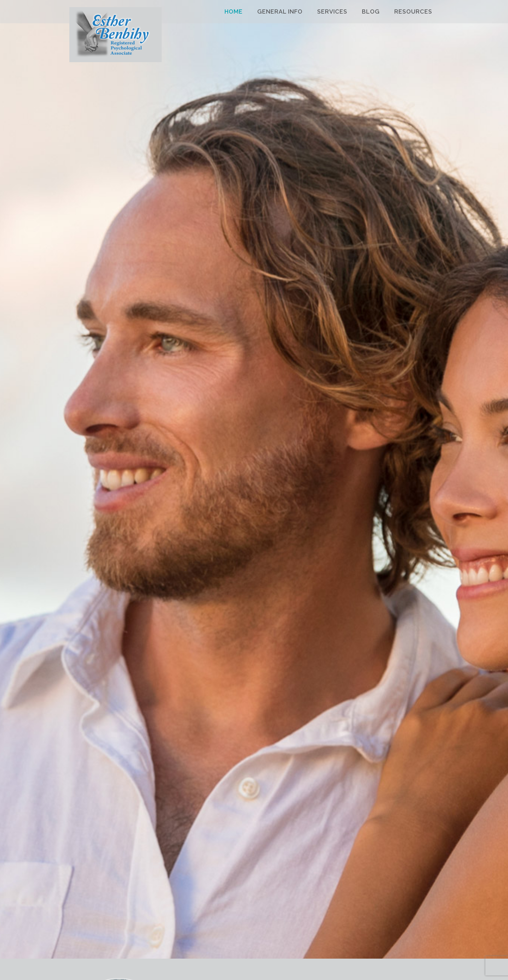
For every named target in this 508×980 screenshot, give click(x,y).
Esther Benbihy (115, 37)
